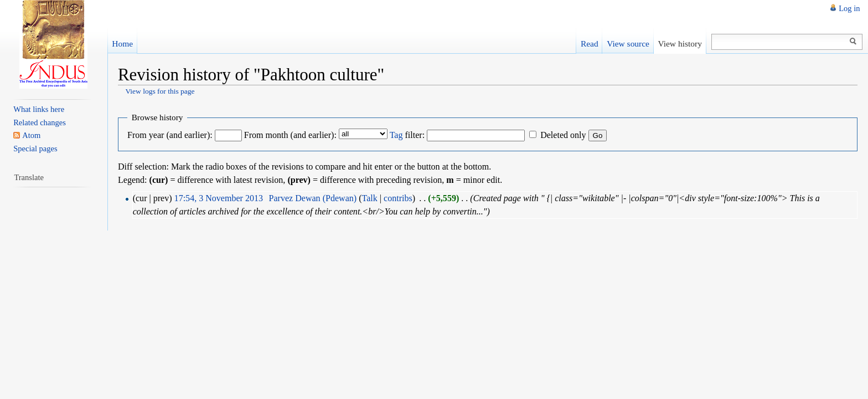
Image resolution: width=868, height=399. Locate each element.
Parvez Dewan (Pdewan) (313, 198)
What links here (39, 109)
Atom (31, 135)
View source (628, 44)
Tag (396, 135)
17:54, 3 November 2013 (219, 198)
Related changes (40, 122)
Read (590, 44)
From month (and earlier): (290, 135)
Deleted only (563, 135)
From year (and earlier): (170, 135)
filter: (407, 135)
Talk (369, 198)
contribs (398, 198)
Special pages (35, 149)
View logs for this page (160, 91)
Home (122, 44)
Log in (849, 8)
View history (680, 44)
